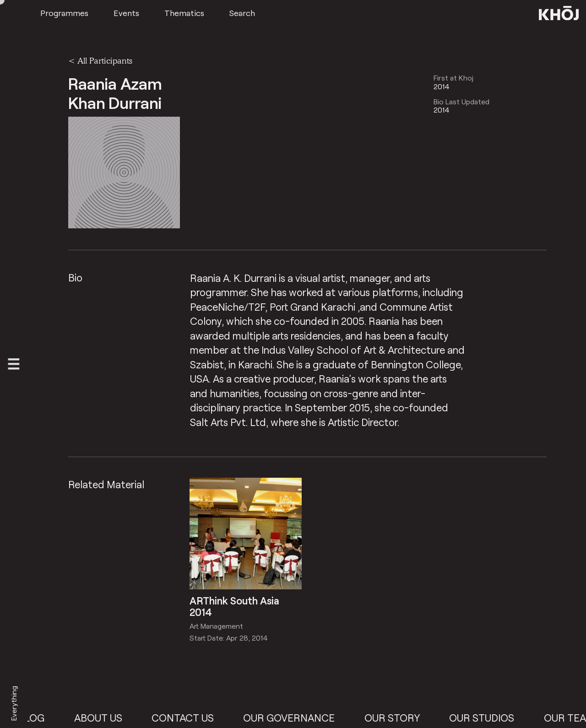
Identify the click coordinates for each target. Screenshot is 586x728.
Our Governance (296, 718)
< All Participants (100, 60)
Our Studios (488, 718)
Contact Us (190, 718)
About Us (105, 718)
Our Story (399, 718)
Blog (38, 718)
